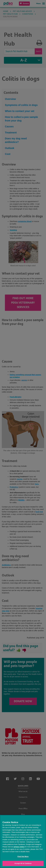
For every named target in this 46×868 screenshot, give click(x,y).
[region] (23, 841)
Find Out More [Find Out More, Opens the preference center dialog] (23, 856)
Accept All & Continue (23, 863)
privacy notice (19, 847)
